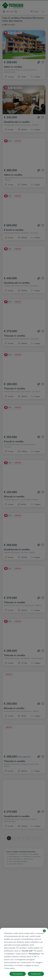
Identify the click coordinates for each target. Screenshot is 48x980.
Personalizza (18, 974)
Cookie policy (9, 968)
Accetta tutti (36, 974)
